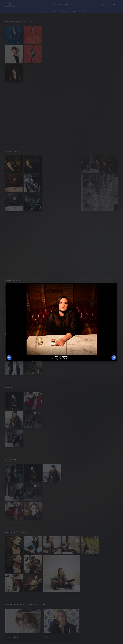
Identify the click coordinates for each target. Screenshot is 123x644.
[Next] (114, 358)
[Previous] (9, 358)
